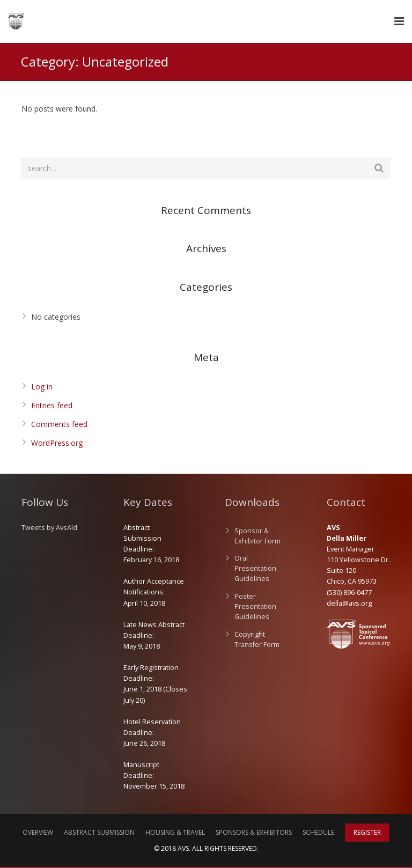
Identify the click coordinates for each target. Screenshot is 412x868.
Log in (42, 387)
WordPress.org (57, 443)
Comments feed (59, 425)
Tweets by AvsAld (49, 528)
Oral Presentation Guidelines (255, 569)
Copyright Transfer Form (257, 640)
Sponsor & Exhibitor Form (257, 536)
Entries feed (52, 406)
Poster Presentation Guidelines (255, 607)
